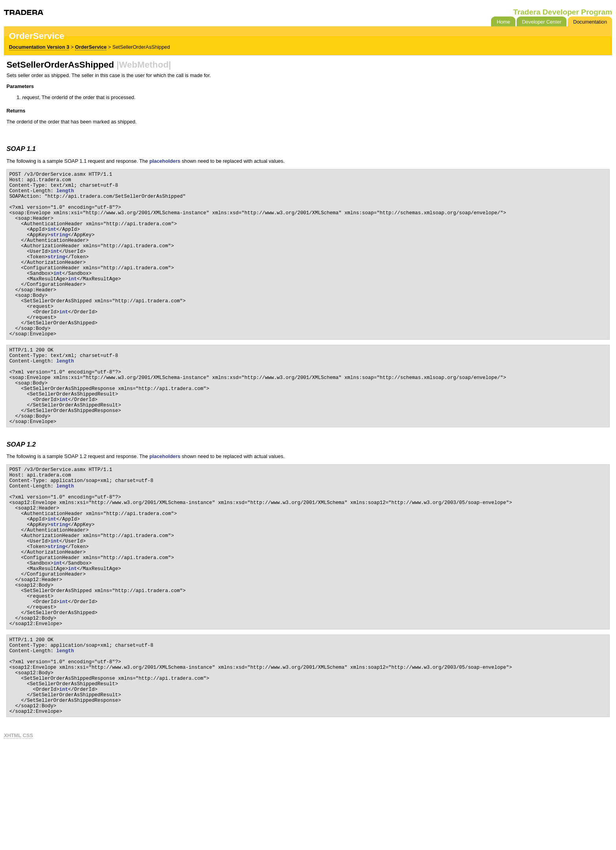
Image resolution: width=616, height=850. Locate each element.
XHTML (13, 838)
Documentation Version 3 (39, 47)
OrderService (91, 47)
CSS (28, 838)
